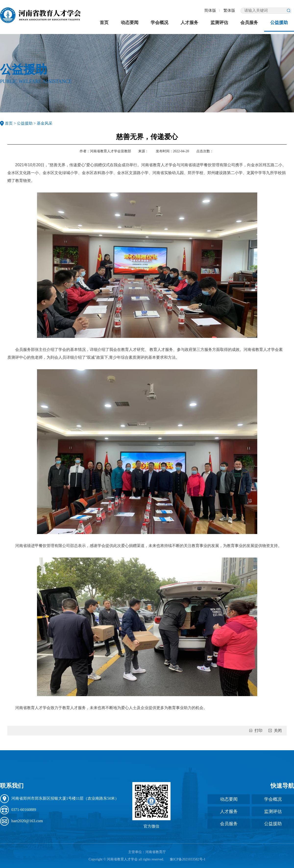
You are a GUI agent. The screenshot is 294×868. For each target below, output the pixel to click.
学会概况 (159, 23)
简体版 (210, 10)
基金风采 (45, 123)
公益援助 (279, 23)
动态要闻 (130, 23)
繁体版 (229, 10)
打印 (258, 731)
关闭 (278, 731)
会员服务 (249, 23)
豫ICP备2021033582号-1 (188, 859)
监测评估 (219, 23)
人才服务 (189, 23)
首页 (104, 23)
